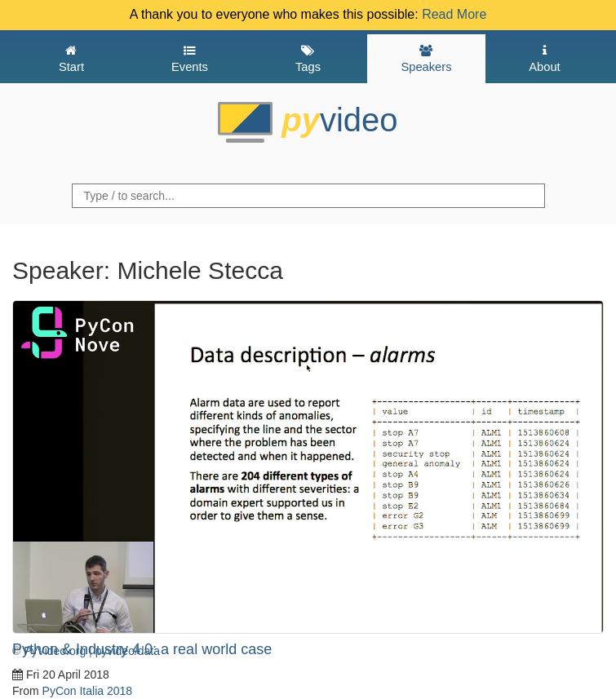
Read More (454, 14)
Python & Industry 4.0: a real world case (142, 649)
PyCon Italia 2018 (88, 691)
